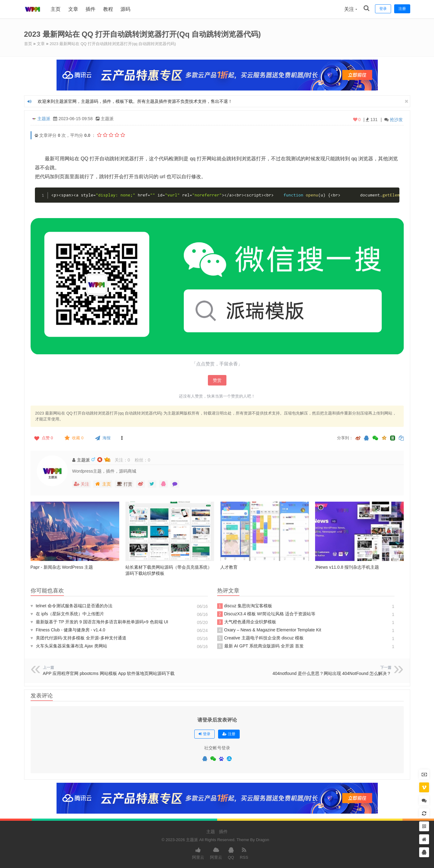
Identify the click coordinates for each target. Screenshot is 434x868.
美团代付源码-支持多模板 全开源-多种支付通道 (78, 638)
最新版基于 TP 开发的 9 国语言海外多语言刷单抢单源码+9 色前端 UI (99, 622)
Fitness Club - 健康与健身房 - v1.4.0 (68, 630)
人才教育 (229, 567)
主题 (211, 831)
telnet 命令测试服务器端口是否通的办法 (72, 605)
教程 (109, 9)
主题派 (44, 118)
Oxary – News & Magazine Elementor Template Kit (269, 630)
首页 (28, 44)
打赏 (124, 484)
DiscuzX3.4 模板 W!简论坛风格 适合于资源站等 (266, 614)
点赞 (43, 438)
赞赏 (217, 380)
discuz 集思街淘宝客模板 (245, 606)
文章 (74, 9)
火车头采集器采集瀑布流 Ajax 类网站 (69, 646)
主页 (57, 9)
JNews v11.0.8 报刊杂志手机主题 (347, 567)
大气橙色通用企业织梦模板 (247, 622)
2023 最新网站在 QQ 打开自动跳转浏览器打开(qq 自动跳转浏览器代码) (119, 44)
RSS (244, 853)
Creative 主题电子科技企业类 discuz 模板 (260, 638)
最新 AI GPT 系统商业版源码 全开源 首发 (260, 646)
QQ (231, 853)
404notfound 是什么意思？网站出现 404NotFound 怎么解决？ (332, 673)
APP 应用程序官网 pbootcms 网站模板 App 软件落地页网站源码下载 (109, 673)
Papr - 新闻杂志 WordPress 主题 (62, 567)
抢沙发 (396, 119)
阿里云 (198, 853)
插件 (91, 9)
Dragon (263, 839)
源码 (126, 9)
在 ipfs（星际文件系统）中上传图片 (67, 613)
